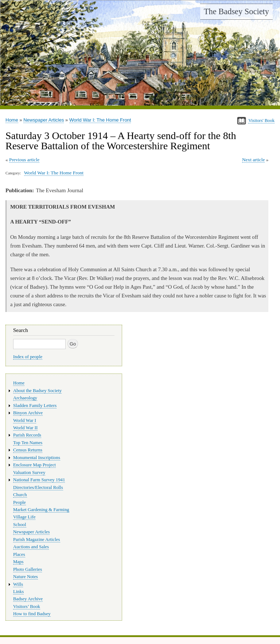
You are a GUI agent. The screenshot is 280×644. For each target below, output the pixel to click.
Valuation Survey (29, 473)
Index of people (28, 357)
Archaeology (25, 398)
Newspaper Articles (44, 120)
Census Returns (28, 450)
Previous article (24, 160)
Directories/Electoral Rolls (38, 487)
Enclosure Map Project (34, 465)
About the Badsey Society (37, 391)
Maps (18, 562)
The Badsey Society (236, 11)
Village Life (24, 517)
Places (19, 554)
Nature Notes (26, 577)
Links (18, 592)
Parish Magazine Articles (37, 540)
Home (12, 120)
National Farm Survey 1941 (39, 480)
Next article (253, 160)
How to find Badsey (32, 614)
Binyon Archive (28, 413)
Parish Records (27, 435)
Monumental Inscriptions (37, 458)
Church (20, 495)
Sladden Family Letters (35, 406)
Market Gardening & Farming (41, 510)
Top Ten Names (28, 443)
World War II (25, 428)
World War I (25, 420)
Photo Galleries (28, 569)
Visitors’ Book (27, 607)
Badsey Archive (28, 599)
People (20, 502)
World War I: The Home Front (100, 120)
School (20, 525)
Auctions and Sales (31, 547)
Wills (18, 584)
